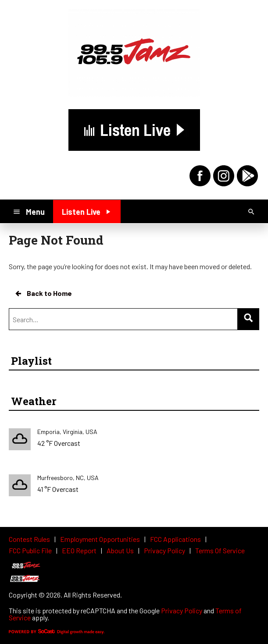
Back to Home (43, 293)
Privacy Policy (182, 610)
